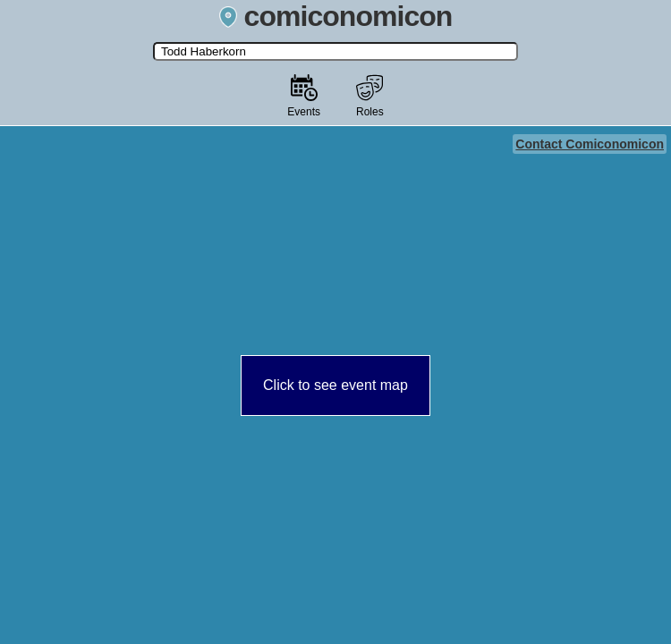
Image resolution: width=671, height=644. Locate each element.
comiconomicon (336, 16)
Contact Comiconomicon (590, 144)
